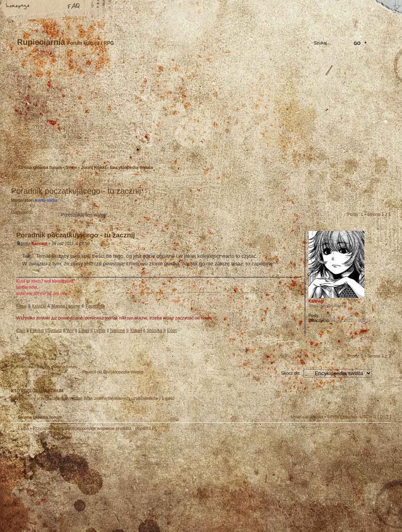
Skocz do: (290, 373)
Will (70, 330)
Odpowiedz (30, 215)
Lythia (100, 330)
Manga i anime (66, 306)
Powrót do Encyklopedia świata (113, 372)
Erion (172, 330)
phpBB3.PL (146, 428)
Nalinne (118, 330)
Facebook (95, 306)
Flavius (37, 330)
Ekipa (24, 428)
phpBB (101, 482)
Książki (39, 306)
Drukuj (385, 181)
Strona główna (18, 7)
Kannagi (39, 244)
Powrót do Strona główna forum (47, 367)
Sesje (71, 167)
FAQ (74, 7)
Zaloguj (66, 150)
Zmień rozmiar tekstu (46, 7)
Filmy (22, 306)
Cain (21, 330)
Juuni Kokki (94, 167)
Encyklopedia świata (132, 167)
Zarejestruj (41, 150)
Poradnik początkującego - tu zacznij (76, 191)
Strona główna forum (200, 110)
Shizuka (154, 330)
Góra (385, 342)
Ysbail (136, 330)
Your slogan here (137, 483)
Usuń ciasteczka (307, 417)
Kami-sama (46, 200)
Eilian (84, 330)
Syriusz (55, 330)
